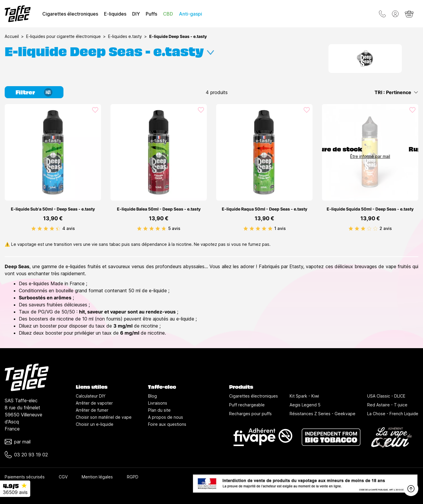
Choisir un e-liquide (95, 424)
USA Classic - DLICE (386, 396)
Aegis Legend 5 (305, 405)
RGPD (133, 477)
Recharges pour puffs (250, 414)
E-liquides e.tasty (125, 36)
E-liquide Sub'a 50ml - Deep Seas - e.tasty (53, 209)
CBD (168, 14)
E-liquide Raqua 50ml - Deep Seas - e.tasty (265, 209)
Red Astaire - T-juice (387, 405)
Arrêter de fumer (92, 410)
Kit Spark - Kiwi (304, 396)
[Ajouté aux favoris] (95, 110)
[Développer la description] (210, 50)
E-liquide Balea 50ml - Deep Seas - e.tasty (159, 209)
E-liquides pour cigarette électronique (63, 36)
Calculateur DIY (91, 396)
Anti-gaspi (190, 14)
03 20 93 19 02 (31, 455)
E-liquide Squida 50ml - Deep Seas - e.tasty (370, 209)
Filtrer (25, 92)
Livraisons (158, 403)
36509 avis (15, 492)
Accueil (12, 36)
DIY (136, 14)
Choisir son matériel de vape (104, 417)
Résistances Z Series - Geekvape (323, 414)
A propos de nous (166, 417)
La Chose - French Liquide (393, 414)
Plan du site (159, 410)
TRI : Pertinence (396, 92)
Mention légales (97, 477)
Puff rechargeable (247, 405)
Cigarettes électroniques (70, 14)
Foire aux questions (167, 424)
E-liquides (115, 14)
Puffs (151, 14)
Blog (152, 396)
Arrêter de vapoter (94, 403)
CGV (63, 477)
